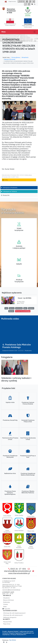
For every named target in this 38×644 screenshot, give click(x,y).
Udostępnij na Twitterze (10, 191)
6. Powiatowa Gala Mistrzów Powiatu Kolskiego (17, 346)
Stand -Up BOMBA (25, 298)
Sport (25, 308)
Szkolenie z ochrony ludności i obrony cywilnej (16, 379)
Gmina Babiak (7, 516)
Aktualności (25, 57)
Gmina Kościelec (19, 547)
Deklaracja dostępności (9, 617)
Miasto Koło (31, 531)
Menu (3, 32)
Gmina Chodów (19, 515)
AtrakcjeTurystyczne (19, 281)
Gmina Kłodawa (19, 531)
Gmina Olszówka (31, 547)
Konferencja (19, 308)
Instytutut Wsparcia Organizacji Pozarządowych (17, 633)
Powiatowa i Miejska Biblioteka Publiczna (28, 492)
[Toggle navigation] (34, 32)
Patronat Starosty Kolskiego (23, 311)
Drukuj (6, 180)
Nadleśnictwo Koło (10, 473)
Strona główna (16, 57)
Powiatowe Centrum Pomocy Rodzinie (28, 403)
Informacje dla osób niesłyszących (13, 615)
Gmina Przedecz (19, 563)
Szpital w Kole (10, 402)
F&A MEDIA (12, 640)
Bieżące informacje (10, 59)
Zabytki (19, 264)
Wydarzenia (6, 602)
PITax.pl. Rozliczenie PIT (19, 635)
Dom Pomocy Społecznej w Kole (28, 439)
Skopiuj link (6, 195)
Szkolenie (31, 308)
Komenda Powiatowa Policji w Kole (28, 421)
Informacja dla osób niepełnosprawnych (14, 613)
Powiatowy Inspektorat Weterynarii (10, 456)
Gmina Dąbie (31, 516)
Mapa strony (6, 624)
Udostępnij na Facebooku (10, 188)
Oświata (5, 604)
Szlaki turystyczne (19, 229)
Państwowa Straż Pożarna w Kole (10, 439)
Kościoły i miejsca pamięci (19, 247)
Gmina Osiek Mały (7, 563)
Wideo (5, 607)
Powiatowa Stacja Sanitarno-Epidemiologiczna (10, 493)
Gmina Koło (7, 547)
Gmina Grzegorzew (7, 531)
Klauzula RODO (7, 622)
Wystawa (11, 311)
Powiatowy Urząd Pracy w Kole (28, 456)
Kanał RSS (6, 609)
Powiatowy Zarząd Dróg (10, 420)
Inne (6, 308)
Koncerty (12, 308)
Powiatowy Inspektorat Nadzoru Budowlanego (28, 474)
